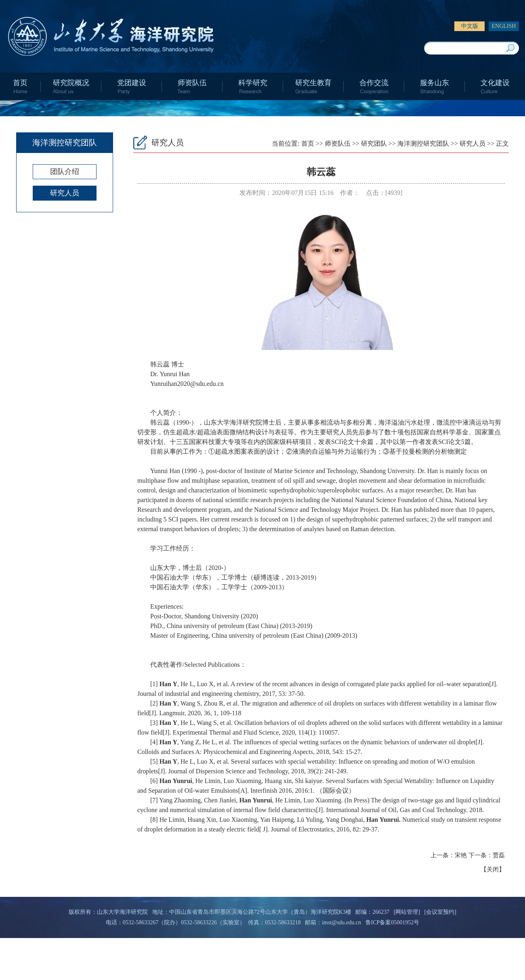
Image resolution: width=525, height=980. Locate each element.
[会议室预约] (440, 912)
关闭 (493, 869)
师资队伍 (192, 83)
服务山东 (435, 83)
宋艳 (461, 855)
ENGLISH (504, 26)
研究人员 (65, 193)
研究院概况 (71, 83)
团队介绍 (65, 172)
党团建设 (132, 83)
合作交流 (374, 83)
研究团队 (374, 143)
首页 (20, 83)
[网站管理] (407, 912)
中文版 (470, 26)
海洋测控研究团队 (423, 143)
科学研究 (253, 83)
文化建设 (495, 83)
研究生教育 (313, 83)
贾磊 (499, 855)
